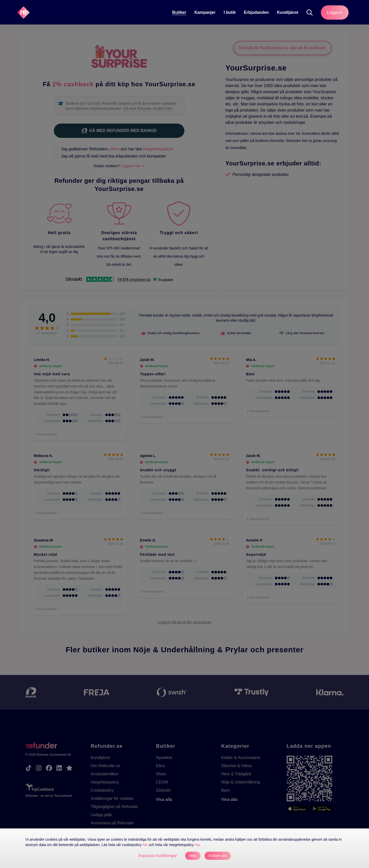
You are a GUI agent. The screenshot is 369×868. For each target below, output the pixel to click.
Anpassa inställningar (158, 856)
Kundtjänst (288, 12)
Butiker (179, 12)
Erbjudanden (256, 12)
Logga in (335, 12)
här (145, 845)
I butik (230, 12)
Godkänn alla (218, 856)
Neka (193, 856)
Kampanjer (205, 12)
